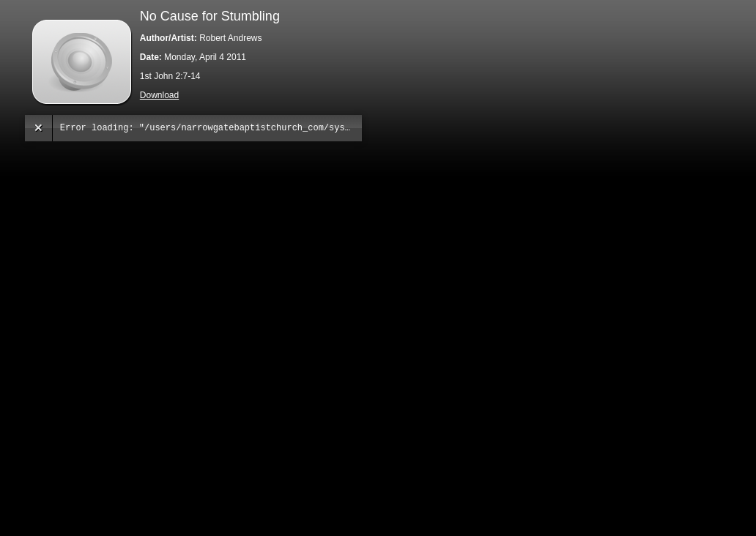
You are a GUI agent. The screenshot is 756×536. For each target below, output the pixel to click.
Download (159, 95)
